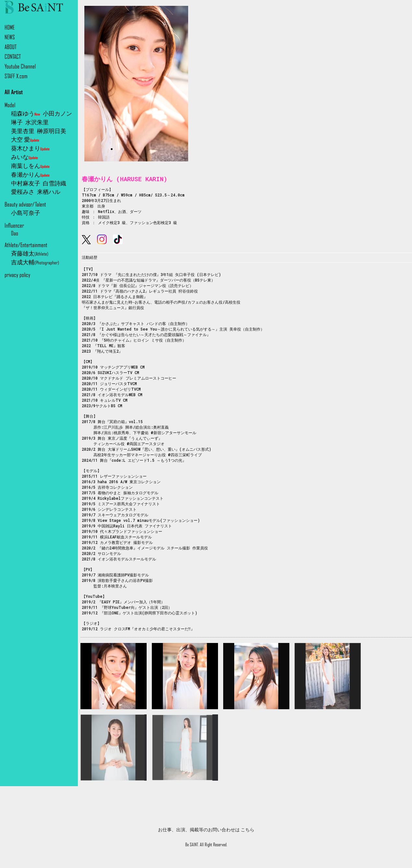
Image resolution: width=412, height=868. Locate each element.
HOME (10, 27)
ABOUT (11, 47)
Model (10, 105)
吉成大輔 (35, 262)
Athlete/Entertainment (26, 245)
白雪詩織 (55, 183)
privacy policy (17, 275)
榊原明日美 (52, 131)
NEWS (10, 37)
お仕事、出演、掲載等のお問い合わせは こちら (206, 830)
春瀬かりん (30, 175)
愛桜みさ (23, 192)
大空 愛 (25, 139)
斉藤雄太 (30, 253)
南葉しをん (30, 166)
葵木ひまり (30, 148)
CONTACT (13, 57)
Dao (15, 233)
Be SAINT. (192, 845)
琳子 (17, 122)
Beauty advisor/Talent (25, 204)
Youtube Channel (20, 66)
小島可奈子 (26, 213)
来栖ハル (49, 192)
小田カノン (57, 113)
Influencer (14, 226)
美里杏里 (23, 131)
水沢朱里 (37, 122)
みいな (24, 157)
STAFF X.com (16, 76)
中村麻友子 (26, 183)
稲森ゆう (26, 113)
